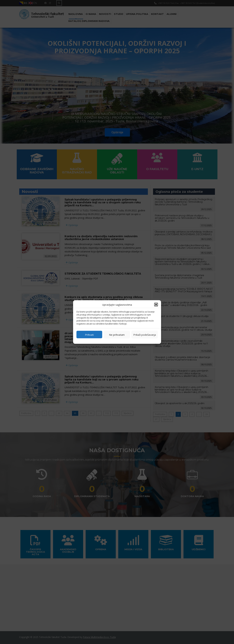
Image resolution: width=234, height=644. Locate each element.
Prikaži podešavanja (145, 335)
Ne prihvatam (117, 335)
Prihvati (89, 335)
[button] (156, 305)
